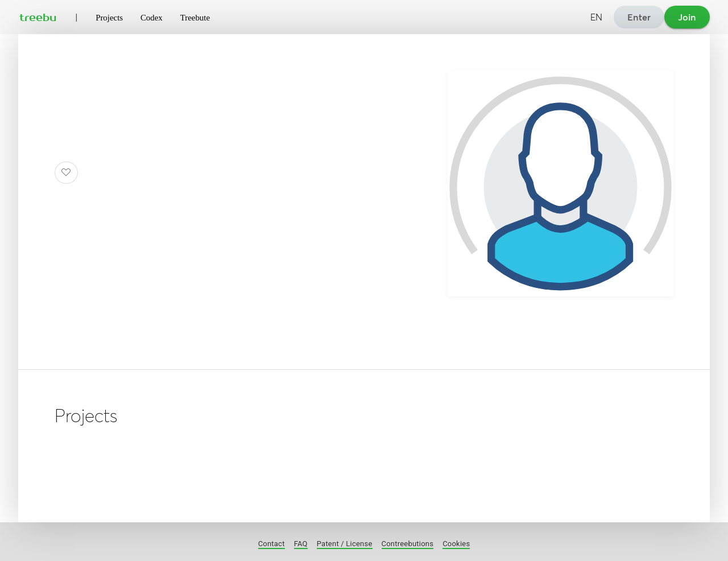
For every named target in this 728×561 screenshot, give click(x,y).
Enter (639, 17)
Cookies (456, 544)
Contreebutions (408, 544)
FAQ (301, 544)
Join (687, 17)
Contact (272, 544)
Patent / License (345, 544)
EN (596, 17)
